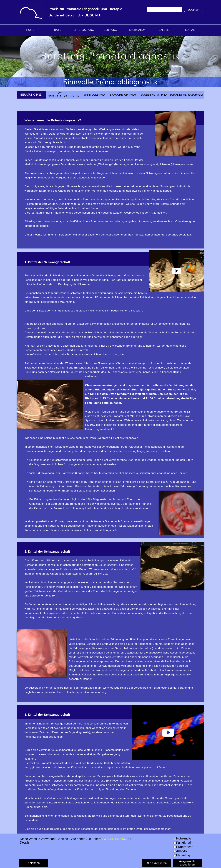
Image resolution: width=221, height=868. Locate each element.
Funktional (183, 843)
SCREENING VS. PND (154, 95)
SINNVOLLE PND (94, 95)
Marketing (183, 855)
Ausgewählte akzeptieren (187, 863)
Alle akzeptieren (157, 863)
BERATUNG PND (31, 95)
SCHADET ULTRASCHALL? (186, 95)
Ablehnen (34, 863)
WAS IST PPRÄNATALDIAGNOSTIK (63, 95)
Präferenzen (185, 847)
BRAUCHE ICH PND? (123, 95)
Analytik (182, 851)
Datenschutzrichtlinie (115, 839)
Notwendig (184, 838)
